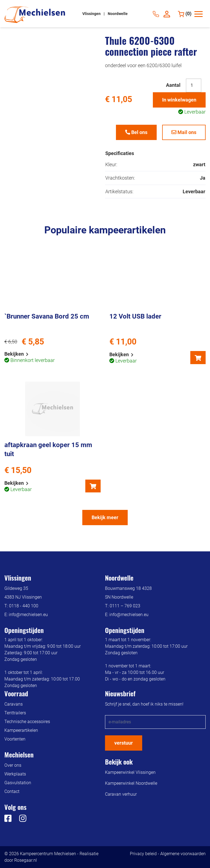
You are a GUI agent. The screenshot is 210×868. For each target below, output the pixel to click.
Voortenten (15, 739)
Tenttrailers (15, 713)
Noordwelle (118, 14)
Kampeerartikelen (21, 730)
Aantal (173, 85)
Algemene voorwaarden (183, 854)
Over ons (13, 765)
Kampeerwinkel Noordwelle (131, 783)
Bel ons (136, 132)
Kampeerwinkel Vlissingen (130, 772)
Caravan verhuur (121, 794)
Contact (12, 791)
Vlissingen (92, 14)
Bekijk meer (105, 517)
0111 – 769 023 (125, 606)
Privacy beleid (143, 854)
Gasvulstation (18, 783)
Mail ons (184, 132)
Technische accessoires (27, 722)
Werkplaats (15, 774)
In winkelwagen (179, 100)
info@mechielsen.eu (28, 615)
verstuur (124, 743)
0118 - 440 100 (24, 606)
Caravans (14, 704)
